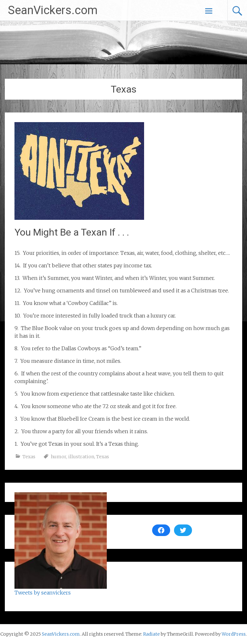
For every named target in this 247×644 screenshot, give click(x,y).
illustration (81, 457)
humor (59, 457)
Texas (29, 457)
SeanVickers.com (53, 10)
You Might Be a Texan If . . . (72, 232)
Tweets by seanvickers (43, 593)
